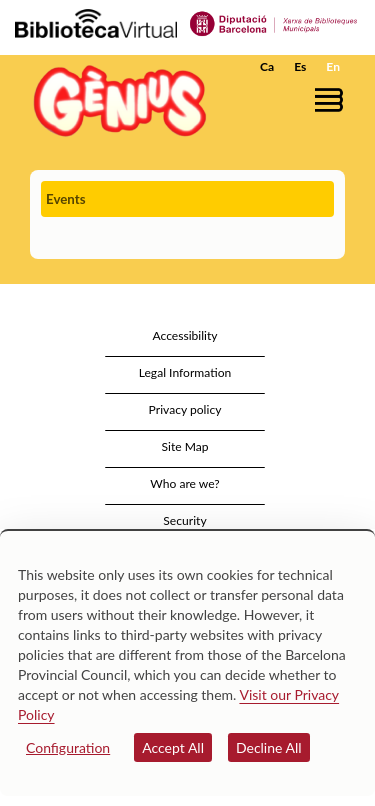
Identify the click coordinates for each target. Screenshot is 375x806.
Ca (267, 66)
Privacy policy (185, 409)
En (333, 66)
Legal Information (185, 372)
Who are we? (184, 483)
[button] (332, 99)
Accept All (173, 747)
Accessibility (184, 335)
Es (300, 66)
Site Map (184, 446)
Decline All (269, 747)
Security (184, 520)
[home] (115, 100)
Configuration (68, 747)
